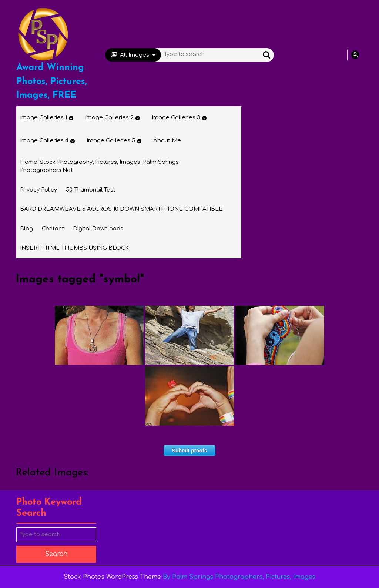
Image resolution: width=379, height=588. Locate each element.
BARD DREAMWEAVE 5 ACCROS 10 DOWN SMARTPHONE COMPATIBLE (121, 209)
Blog (26, 229)
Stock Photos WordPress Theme (112, 577)
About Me (167, 141)
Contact (53, 229)
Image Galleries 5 (111, 141)
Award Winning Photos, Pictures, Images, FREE (52, 82)
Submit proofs (190, 451)
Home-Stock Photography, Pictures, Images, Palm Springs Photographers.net (99, 166)
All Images (133, 55)
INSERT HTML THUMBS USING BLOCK (74, 248)
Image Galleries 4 (44, 141)
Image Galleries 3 (176, 118)
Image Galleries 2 (109, 118)
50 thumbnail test (91, 190)
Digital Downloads (98, 229)
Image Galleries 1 (43, 118)
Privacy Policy (38, 190)
